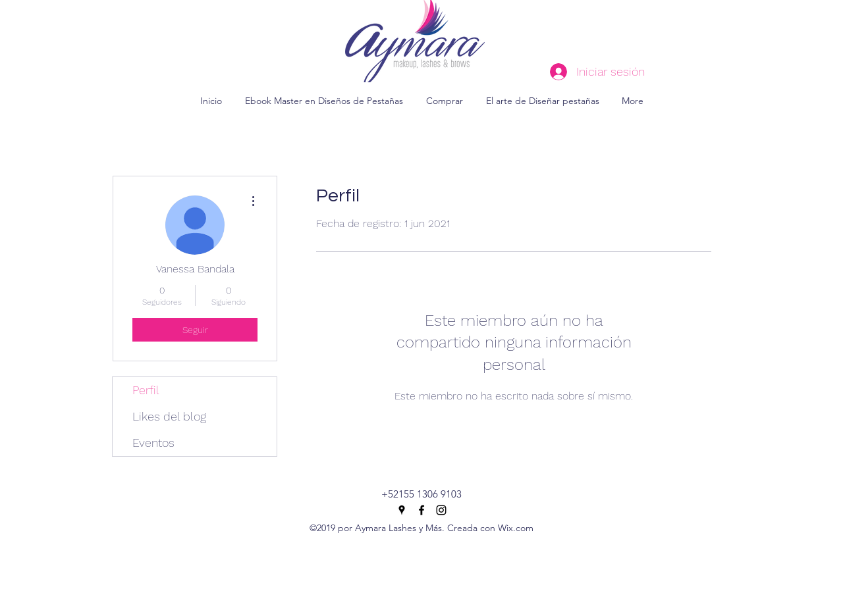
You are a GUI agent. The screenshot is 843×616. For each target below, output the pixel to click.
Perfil (146, 390)
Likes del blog (169, 416)
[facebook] (421, 510)
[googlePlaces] (402, 510)
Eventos (153, 443)
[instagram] (441, 510)
